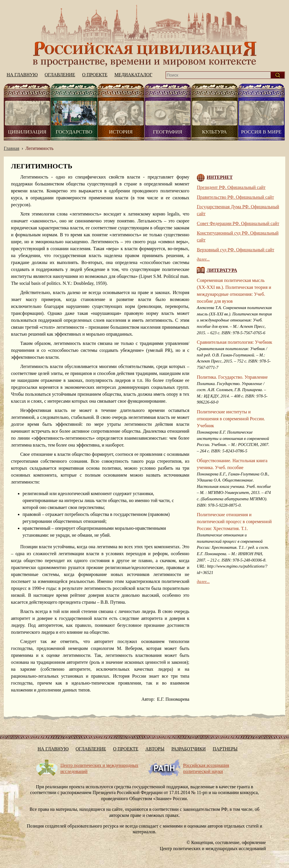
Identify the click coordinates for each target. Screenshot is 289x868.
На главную (144, 36)
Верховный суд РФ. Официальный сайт (236, 250)
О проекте (95, 75)
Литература (222, 270)
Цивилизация (27, 132)
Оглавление (60, 75)
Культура (214, 132)
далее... (203, 259)
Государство (74, 132)
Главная (12, 148)
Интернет (220, 177)
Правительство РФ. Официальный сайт (235, 197)
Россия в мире (261, 132)
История (121, 132)
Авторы (155, 749)
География (167, 132)
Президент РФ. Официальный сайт (231, 187)
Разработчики (189, 749)
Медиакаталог (133, 75)
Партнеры (225, 749)
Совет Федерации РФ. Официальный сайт (238, 223)
